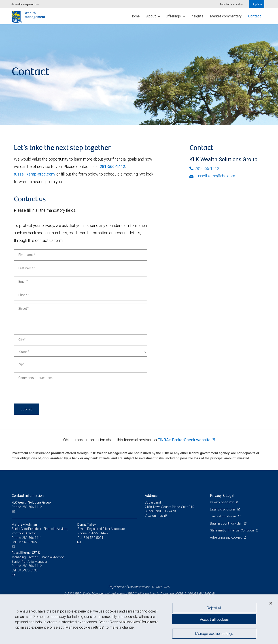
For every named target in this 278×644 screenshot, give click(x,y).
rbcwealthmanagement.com (25, 4)
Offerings (175, 16)
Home (135, 16)
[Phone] (81, 295)
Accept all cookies (214, 619)
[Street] (81, 318)
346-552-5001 (93, 538)
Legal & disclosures (223, 509)
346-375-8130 (28, 570)
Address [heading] (151, 496)
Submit (27, 409)
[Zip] (81, 364)
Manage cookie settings (214, 634)
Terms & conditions (223, 516)
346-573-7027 (28, 542)
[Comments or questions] (81, 387)
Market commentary (226, 16)
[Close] (271, 603)
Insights (197, 16)
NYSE (179, 594)
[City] (81, 340)
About (153, 16)
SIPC (208, 594)
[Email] (81, 282)
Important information (231, 4)
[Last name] (81, 268)
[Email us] (14, 511)
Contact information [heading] (28, 496)
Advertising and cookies (226, 537)
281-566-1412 (112, 166)
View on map (154, 516)
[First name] (81, 255)
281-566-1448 (98, 533)
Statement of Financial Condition (232, 530)
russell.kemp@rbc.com (34, 174)
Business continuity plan (226, 523)
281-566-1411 (32, 538)
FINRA (193, 594)
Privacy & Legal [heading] (222, 496)
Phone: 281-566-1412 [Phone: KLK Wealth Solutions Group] (27, 507)
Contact (255, 16)
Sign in (257, 4)
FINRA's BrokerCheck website (184, 440)
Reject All (214, 608)
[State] (81, 352)
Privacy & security (222, 502)
